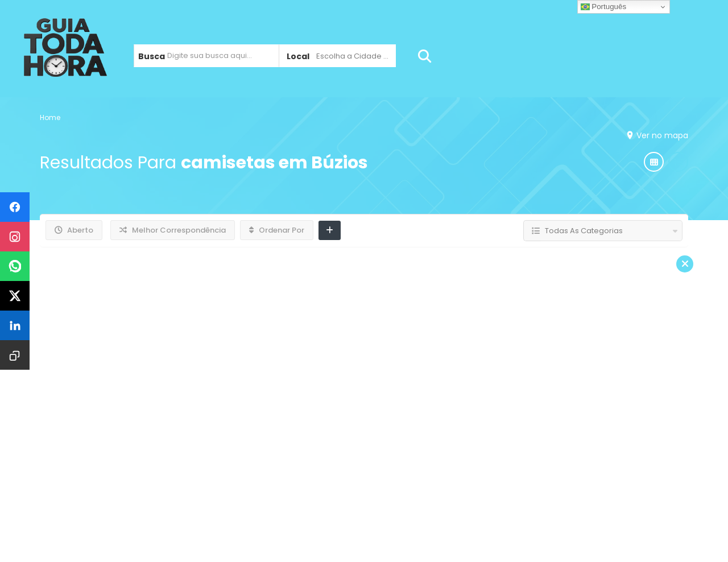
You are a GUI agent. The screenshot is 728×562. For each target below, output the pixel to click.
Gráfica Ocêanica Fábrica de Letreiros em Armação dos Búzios (384, 285)
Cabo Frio (265, 460)
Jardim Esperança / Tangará (382, 460)
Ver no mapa (659, 135)
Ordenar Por (277, 230)
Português (603, 7)
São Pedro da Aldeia (521, 460)
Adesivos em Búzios (313, 313)
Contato (615, 460)
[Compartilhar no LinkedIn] (15, 325)
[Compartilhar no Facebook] (15, 207)
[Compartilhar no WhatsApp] (15, 266)
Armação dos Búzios (168, 460)
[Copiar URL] (15, 355)
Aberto (74, 230)
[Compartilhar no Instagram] (15, 237)
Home (50, 117)
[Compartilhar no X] (15, 296)
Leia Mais (580, 350)
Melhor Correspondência (173, 230)
